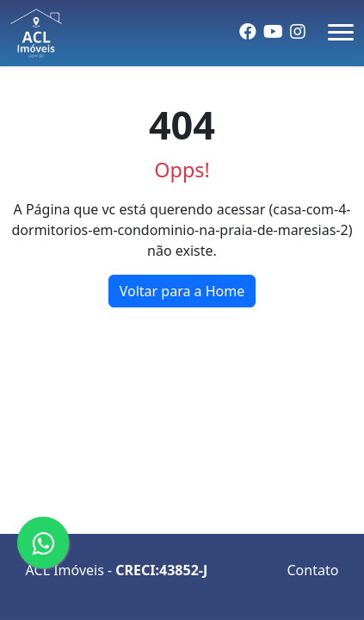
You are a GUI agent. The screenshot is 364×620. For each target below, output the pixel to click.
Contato (313, 570)
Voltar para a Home (182, 291)
